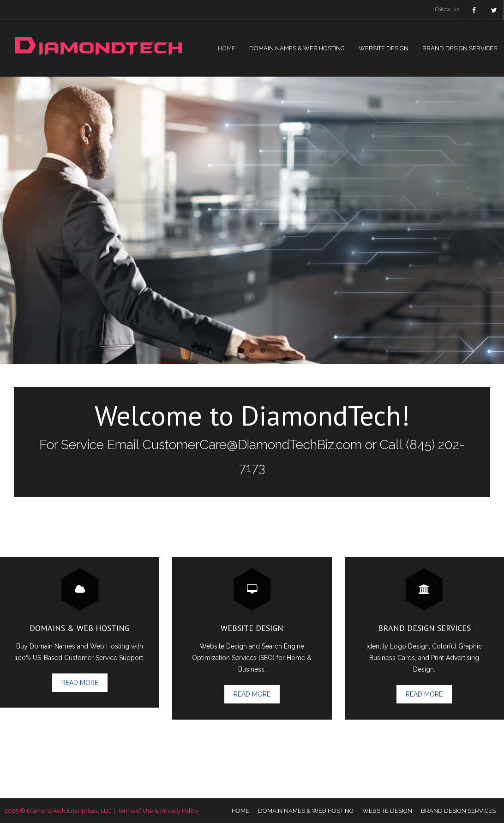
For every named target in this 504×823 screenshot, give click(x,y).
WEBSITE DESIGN (387, 811)
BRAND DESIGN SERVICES (458, 811)
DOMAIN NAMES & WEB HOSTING (306, 811)
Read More (80, 683)
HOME (240, 811)
